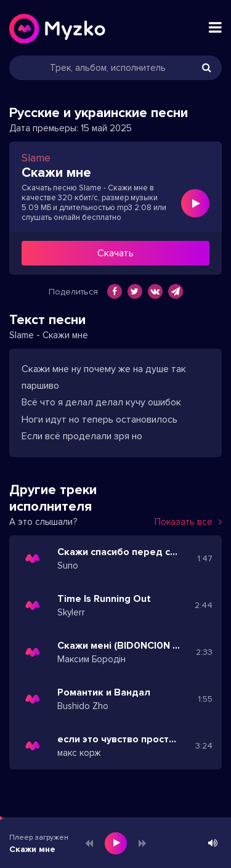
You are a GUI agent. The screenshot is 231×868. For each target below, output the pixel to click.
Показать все (188, 522)
